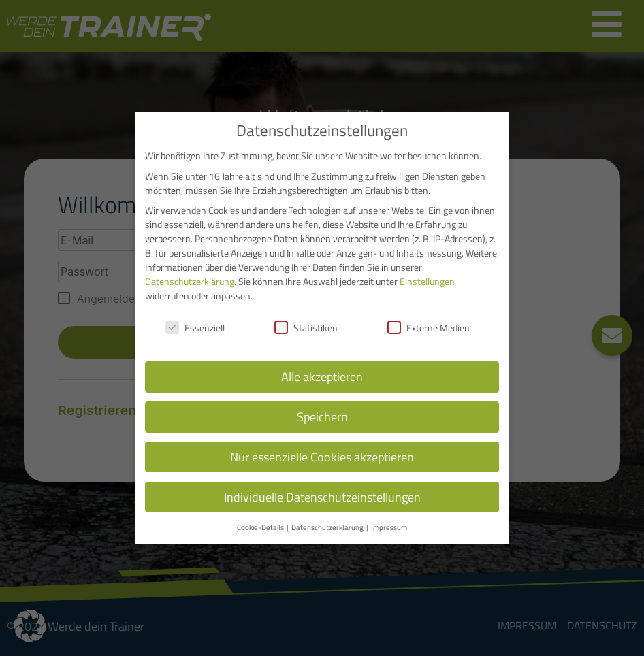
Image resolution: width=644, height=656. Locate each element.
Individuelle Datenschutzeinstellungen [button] (322, 497)
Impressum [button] (389, 527)
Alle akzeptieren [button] (322, 377)
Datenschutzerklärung (190, 281)
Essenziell (195, 328)
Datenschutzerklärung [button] (328, 527)
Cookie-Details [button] (261, 527)
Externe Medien (429, 328)
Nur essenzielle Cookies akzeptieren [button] (322, 457)
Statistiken (306, 328)
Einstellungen (427, 281)
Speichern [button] (322, 417)
